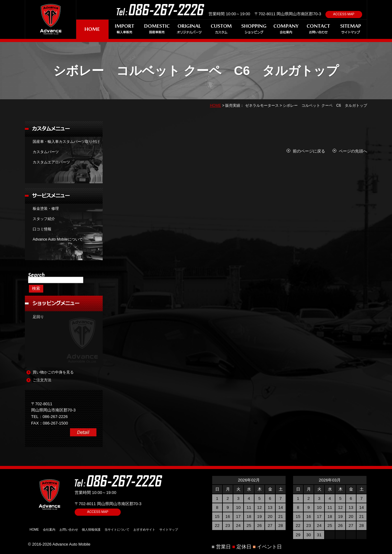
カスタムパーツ (46, 152)
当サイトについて (117, 530)
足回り (38, 317)
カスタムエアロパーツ (51, 162)
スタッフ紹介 (44, 219)
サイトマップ (169, 530)
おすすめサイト (144, 530)
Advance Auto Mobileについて (58, 239)
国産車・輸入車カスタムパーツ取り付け (66, 142)
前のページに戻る (309, 151)
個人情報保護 (91, 530)
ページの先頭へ (353, 151)
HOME (216, 106)
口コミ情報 (42, 229)
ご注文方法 (42, 380)
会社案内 (49, 530)
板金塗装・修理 (46, 209)
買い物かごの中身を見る (53, 372)
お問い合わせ (69, 530)
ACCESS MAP (344, 14)
